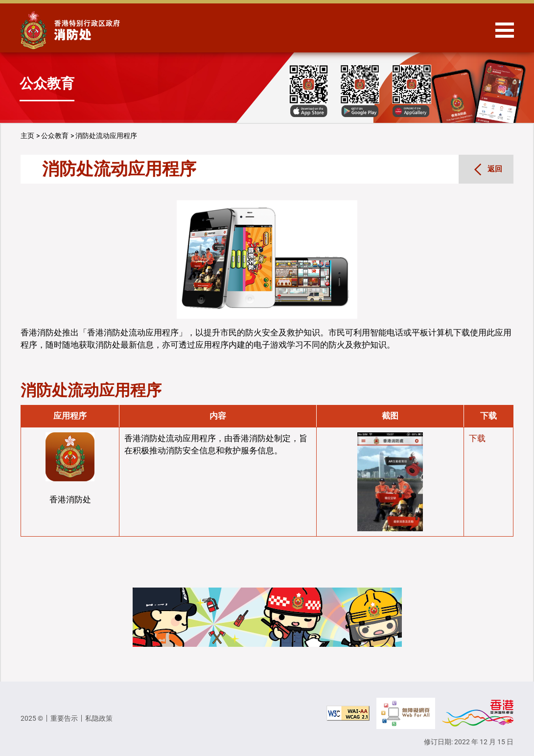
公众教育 (55, 136)
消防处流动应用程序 (106, 136)
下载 (477, 438)
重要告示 (64, 718)
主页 (27, 136)
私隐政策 (99, 718)
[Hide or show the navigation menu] (505, 30)
